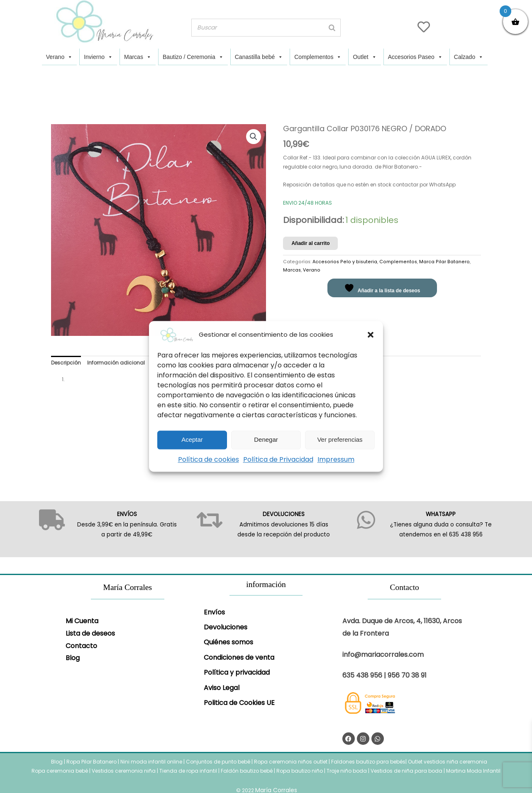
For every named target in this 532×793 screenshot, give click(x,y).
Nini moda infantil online (152, 762)
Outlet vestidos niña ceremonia (448, 762)
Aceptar (192, 439)
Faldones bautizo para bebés (368, 762)
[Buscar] (332, 28)
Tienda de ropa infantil (188, 771)
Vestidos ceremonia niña (124, 771)
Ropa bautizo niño (300, 771)
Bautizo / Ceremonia (193, 57)
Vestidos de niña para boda (406, 771)
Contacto (81, 646)
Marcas (138, 57)
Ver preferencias (340, 439)
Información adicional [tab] (116, 363)
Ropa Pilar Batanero (92, 762)
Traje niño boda (347, 771)
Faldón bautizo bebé (247, 771)
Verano (59, 57)
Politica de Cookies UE (239, 703)
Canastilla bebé (259, 57)
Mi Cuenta (82, 621)
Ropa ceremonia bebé (60, 771)
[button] (371, 335)
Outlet (365, 57)
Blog (73, 658)
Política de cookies (209, 459)
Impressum (336, 459)
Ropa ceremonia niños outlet (291, 762)
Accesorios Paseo (415, 57)
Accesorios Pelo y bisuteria (345, 262)
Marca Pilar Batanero (444, 262)
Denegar (266, 439)
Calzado (469, 57)
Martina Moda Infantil (473, 771)
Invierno (98, 57)
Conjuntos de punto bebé (218, 762)
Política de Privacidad (278, 459)
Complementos (318, 57)
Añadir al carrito (310, 243)
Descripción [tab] (66, 363)
